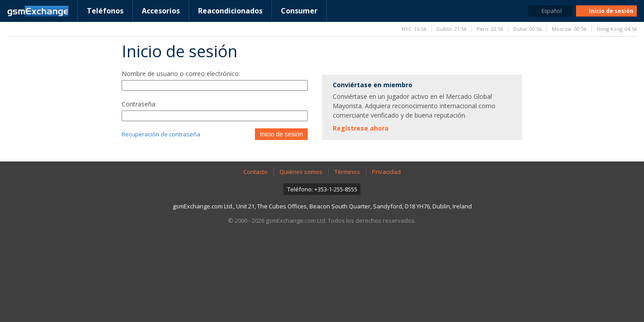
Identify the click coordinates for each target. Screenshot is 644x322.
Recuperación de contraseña (161, 134)
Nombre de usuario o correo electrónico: (181, 74)
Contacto (255, 172)
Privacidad (386, 172)
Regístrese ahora (361, 128)
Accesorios (161, 11)
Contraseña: (139, 104)
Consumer (299, 11)
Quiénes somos (301, 172)
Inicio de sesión (282, 134)
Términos (347, 172)
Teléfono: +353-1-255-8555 (322, 189)
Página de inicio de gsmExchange (38, 11)
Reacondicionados (230, 11)
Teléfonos (105, 11)
